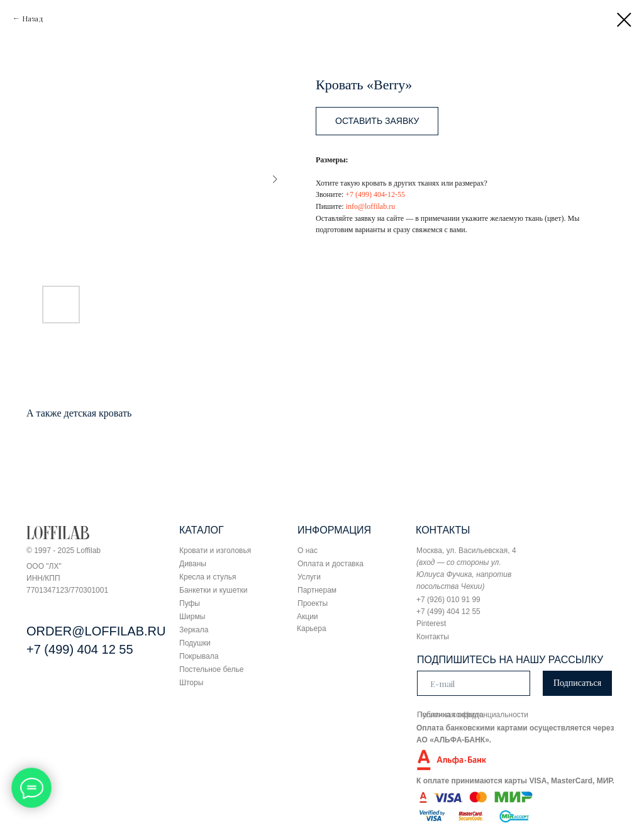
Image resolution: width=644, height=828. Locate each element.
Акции (308, 617)
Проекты (313, 603)
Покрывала (199, 656)
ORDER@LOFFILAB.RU (96, 631)
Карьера (312, 629)
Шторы (191, 683)
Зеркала (194, 630)
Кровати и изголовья (215, 551)
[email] (474, 683)
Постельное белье (211, 669)
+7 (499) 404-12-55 (375, 194)
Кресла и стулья (208, 577)
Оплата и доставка (330, 564)
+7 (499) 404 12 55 (80, 649)
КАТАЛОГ (202, 530)
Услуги (309, 577)
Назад (33, 18)
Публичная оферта (450, 715)
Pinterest (431, 624)
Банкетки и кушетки (213, 590)
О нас (308, 551)
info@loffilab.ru (370, 206)
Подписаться (577, 683)
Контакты (433, 637)
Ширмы (192, 617)
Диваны (193, 564)
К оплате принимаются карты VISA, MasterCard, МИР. (515, 781)
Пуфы (190, 603)
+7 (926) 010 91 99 (448, 600)
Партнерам (317, 590)
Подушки (195, 643)
